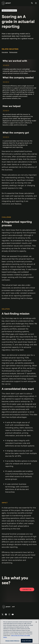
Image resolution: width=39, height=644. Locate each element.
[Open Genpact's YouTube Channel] (13, 615)
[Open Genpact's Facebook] (6, 615)
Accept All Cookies (27, 641)
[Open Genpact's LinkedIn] (9, 615)
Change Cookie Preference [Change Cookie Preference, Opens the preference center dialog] (12, 641)
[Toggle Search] (32, 3)
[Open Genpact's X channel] (3, 615)
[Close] (36, 622)
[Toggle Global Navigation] (36, 3)
